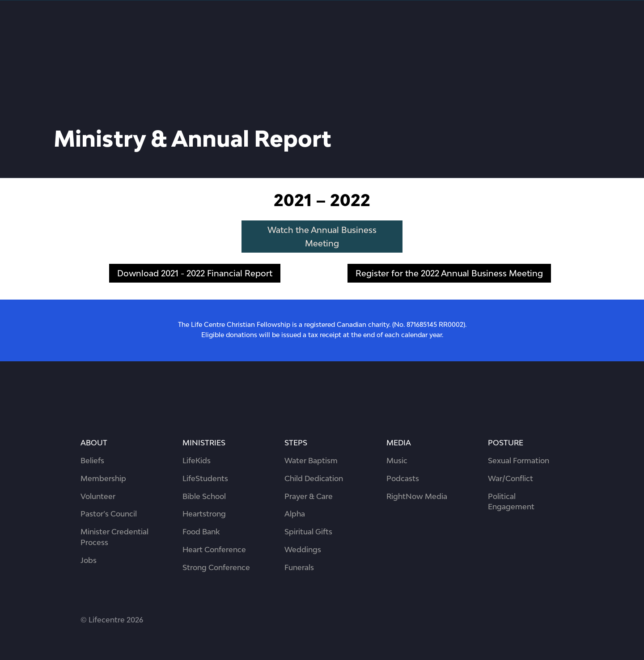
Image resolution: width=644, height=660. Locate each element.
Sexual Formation (519, 461)
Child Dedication (314, 478)
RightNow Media (417, 496)
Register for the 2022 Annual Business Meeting (449, 273)
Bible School (204, 496)
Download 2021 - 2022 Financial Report (195, 273)
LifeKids (197, 461)
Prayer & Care (309, 496)
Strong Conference (216, 567)
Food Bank (201, 532)
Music (397, 461)
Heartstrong (204, 514)
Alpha (295, 514)
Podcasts (403, 478)
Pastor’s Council (109, 514)
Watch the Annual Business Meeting (322, 237)
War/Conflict (511, 478)
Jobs (89, 560)
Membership (103, 478)
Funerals (299, 567)
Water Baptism (311, 461)
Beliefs (92, 461)
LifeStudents (205, 478)
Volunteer (98, 496)
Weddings (303, 550)
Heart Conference (214, 550)
